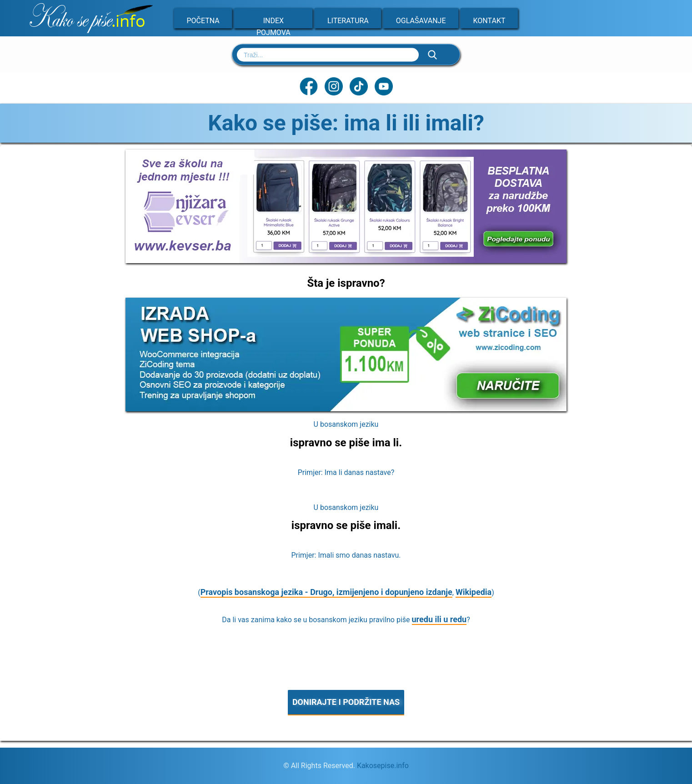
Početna (203, 21)
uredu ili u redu (439, 619)
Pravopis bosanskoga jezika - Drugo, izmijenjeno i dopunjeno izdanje (326, 592)
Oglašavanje (421, 21)
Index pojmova (273, 27)
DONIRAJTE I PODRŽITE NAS (346, 702)
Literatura (348, 21)
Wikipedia (474, 592)
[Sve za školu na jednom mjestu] (346, 260)
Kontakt (489, 21)
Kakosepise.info (383, 766)
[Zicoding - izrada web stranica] (346, 408)
